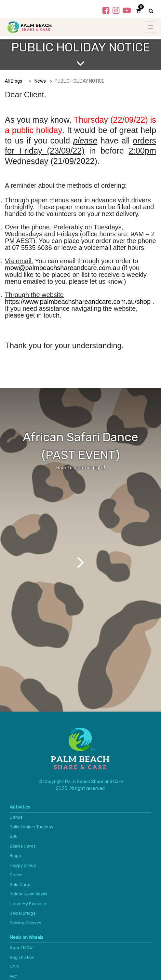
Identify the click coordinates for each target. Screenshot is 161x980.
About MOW (21, 948)
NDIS (14, 967)
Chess (16, 875)
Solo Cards (21, 885)
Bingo (15, 856)
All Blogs (13, 81)
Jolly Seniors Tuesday (32, 827)
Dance (16, 817)
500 (14, 836)
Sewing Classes (26, 923)
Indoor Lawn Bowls (28, 894)
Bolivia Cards (23, 846)
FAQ (14, 977)
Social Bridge (23, 913)
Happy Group (23, 865)
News (40, 81)
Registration (22, 957)
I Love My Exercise (28, 904)
